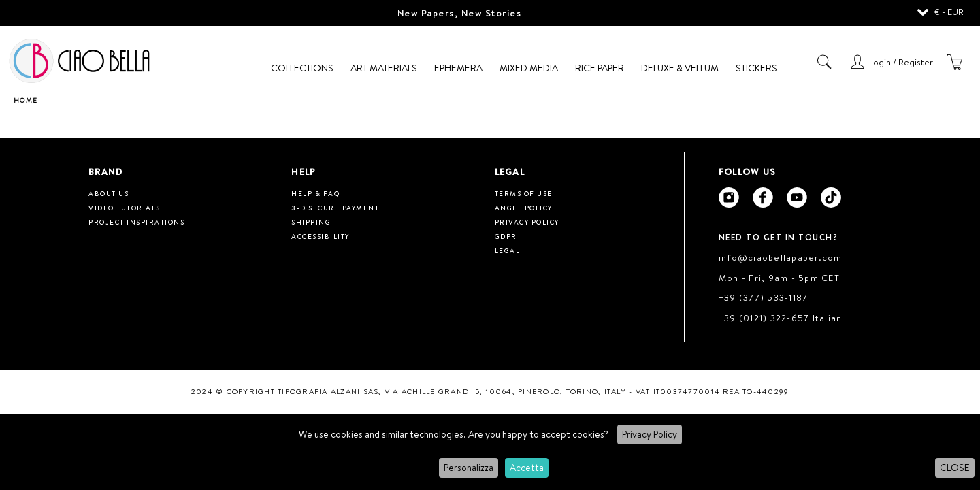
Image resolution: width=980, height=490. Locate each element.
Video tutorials (125, 208)
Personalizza (469, 468)
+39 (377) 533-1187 (764, 297)
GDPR (506, 236)
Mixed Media (529, 68)
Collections (302, 68)
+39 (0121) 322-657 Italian (781, 318)
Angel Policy (524, 208)
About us (109, 193)
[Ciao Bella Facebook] (763, 197)
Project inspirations (136, 222)
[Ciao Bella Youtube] (797, 197)
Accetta (527, 468)
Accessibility (321, 236)
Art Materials (384, 68)
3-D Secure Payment (335, 208)
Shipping (311, 222)
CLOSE (955, 468)
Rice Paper (600, 68)
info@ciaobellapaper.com (781, 257)
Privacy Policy (650, 434)
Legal (508, 250)
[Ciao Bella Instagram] (729, 197)
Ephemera (458, 68)
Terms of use (524, 193)
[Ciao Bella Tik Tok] (831, 197)
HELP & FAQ (315, 193)
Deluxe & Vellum (680, 68)
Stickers (756, 68)
